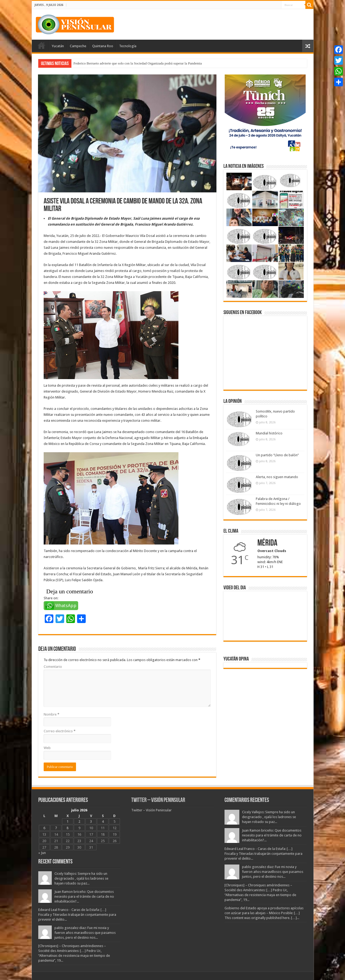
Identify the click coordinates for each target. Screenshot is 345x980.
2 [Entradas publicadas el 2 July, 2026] (79, 821)
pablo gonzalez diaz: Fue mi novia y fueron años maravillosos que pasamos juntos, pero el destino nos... (85, 933)
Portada (42, 45)
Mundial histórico (269, 433)
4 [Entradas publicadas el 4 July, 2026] (103, 821)
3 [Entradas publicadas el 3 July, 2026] (91, 821)
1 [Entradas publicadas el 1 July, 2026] (68, 821)
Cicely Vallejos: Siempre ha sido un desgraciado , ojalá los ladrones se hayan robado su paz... (81, 878)
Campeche (78, 46)
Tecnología (128, 46)
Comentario (53, 667)
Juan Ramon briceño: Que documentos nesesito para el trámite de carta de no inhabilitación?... (84, 896)
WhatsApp (66, 606)
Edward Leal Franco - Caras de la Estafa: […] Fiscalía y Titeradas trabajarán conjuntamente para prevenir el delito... (77, 915)
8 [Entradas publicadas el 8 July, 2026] (68, 828)
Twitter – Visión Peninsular (158, 800)
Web (47, 748)
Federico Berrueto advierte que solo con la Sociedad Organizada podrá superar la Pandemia (138, 63)
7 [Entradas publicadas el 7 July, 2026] (56, 828)
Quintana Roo (103, 46)
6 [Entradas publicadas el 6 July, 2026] (44, 828)
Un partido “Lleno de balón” (277, 455)
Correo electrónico (60, 731)
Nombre (51, 714)
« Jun (42, 853)
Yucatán (58, 46)
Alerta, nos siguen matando (277, 477)
